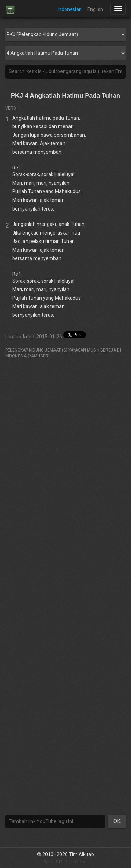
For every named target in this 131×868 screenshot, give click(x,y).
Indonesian (70, 9)
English (95, 9)
